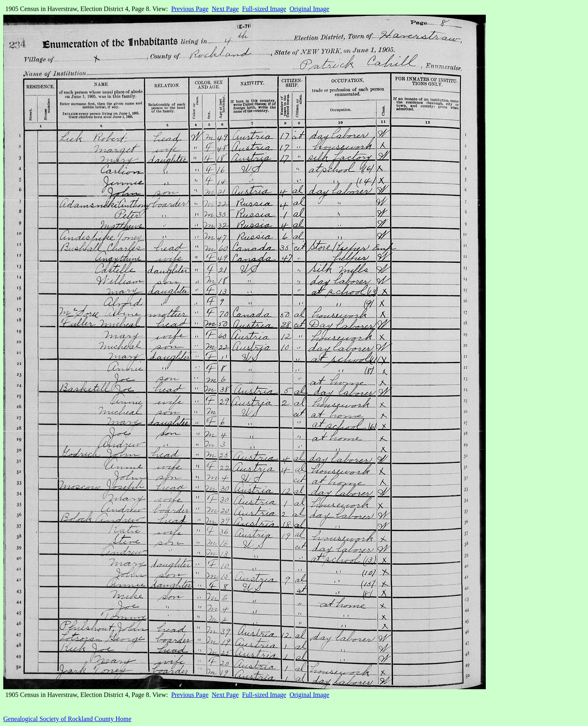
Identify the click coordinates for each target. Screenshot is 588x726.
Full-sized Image (264, 9)
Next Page (225, 9)
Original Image (309, 9)
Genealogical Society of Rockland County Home (67, 719)
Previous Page (190, 9)
